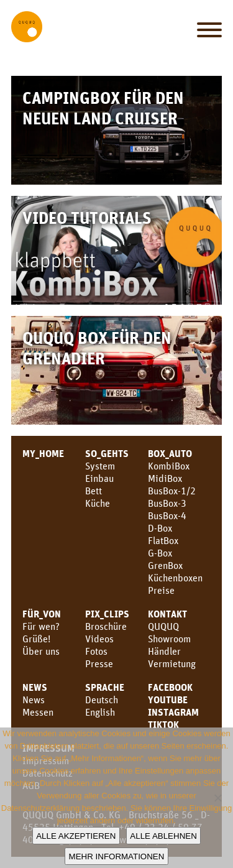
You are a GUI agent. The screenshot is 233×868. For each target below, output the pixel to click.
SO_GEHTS (107, 453)
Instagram (173, 712)
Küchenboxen (175, 578)
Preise (161, 590)
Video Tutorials (87, 217)
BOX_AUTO (170, 453)
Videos (99, 639)
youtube (168, 699)
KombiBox (169, 466)
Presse (99, 663)
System (100, 466)
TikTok (163, 724)
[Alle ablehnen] (217, 798)
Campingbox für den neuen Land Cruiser (103, 108)
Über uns (41, 651)
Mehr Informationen (117, 856)
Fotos (96, 651)
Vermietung (172, 663)
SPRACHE (105, 687)
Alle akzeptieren (76, 836)
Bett (94, 491)
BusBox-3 (167, 503)
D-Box (160, 528)
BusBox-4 (167, 515)
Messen (38, 712)
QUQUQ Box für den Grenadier (97, 348)
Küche (98, 503)
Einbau (99, 478)
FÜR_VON (42, 614)
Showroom (169, 639)
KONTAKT (167, 614)
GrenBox (165, 565)
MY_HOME (43, 453)
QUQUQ (163, 626)
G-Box (160, 553)
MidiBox (165, 478)
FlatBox (163, 540)
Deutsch (102, 699)
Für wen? (41, 626)
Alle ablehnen (163, 836)
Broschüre (106, 626)
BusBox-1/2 (172, 491)
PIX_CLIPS (107, 614)
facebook (170, 687)
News (35, 687)
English (100, 712)
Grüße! (36, 639)
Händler (164, 651)
